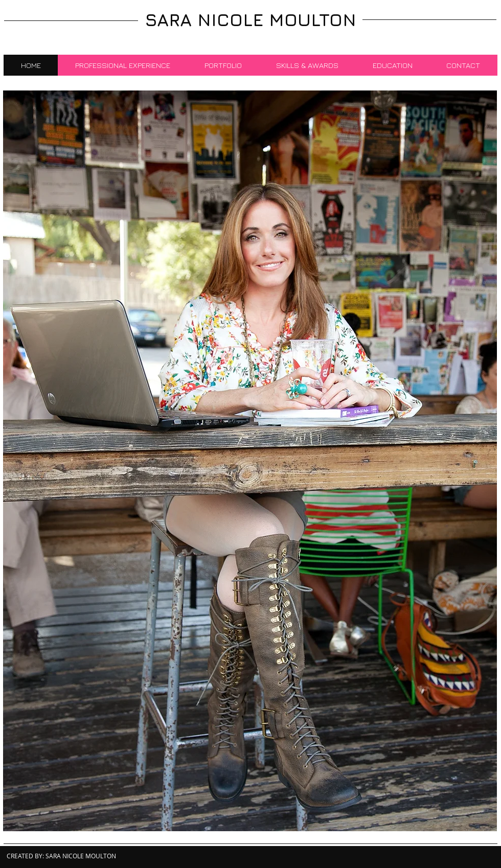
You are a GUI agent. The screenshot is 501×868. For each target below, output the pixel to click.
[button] (250, 461)
